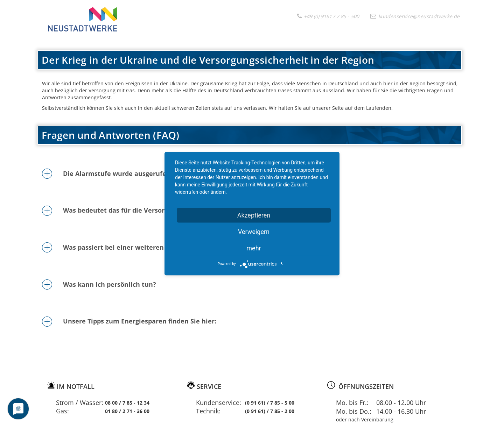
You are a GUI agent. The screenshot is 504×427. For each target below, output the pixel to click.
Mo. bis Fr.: (352, 403)
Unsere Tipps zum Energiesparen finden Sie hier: (140, 321)
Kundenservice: (219, 403)
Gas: (62, 411)
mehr (254, 248)
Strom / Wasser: (80, 403)
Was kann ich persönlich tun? (110, 284)
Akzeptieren (254, 215)
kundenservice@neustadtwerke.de (415, 16)
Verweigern (254, 231)
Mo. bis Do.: (354, 411)
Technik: (208, 411)
